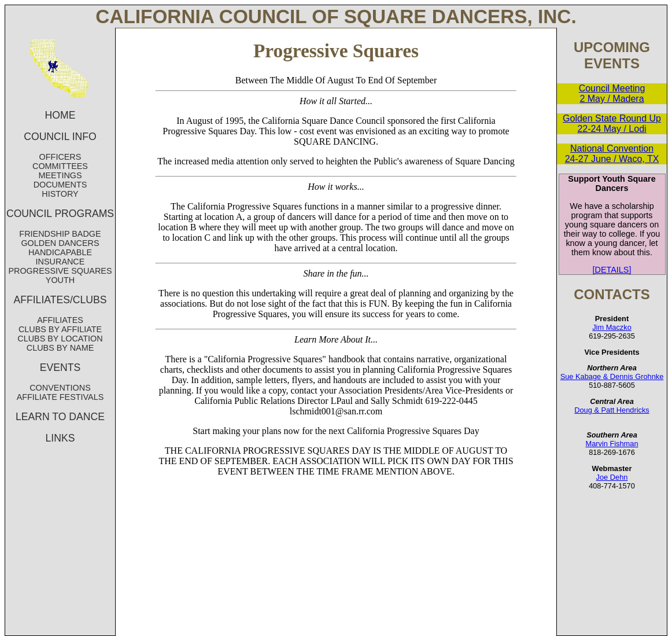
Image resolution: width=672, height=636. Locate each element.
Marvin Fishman (612, 444)
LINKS (60, 438)
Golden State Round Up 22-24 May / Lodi (612, 124)
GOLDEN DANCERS (60, 243)
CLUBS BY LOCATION (60, 339)
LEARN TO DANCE (60, 417)
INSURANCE (60, 262)
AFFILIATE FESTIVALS (60, 397)
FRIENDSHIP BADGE (60, 234)
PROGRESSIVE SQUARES (60, 271)
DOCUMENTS (60, 185)
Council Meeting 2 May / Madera (612, 93)
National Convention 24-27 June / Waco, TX (612, 154)
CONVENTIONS (60, 388)
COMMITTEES (60, 166)
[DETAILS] (612, 270)
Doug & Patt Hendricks (612, 410)
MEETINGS (60, 175)
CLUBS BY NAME (60, 348)
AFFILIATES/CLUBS (60, 300)
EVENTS (60, 367)
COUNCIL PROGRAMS (60, 214)
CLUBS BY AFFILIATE (60, 329)
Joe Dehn (612, 477)
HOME (60, 115)
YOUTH (60, 280)
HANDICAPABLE (60, 252)
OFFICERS (60, 157)
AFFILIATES (60, 320)
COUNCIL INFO (60, 137)
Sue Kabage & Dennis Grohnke (612, 376)
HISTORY (60, 194)
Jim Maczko (612, 327)
